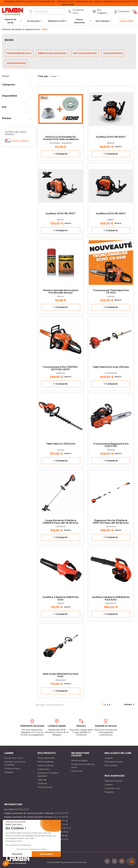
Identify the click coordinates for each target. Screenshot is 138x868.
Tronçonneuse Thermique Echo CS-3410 (111, 292)
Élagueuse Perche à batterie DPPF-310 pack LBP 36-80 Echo (111, 522)
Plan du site (77, 771)
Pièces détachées (46, 758)
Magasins (9, 772)
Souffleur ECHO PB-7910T (61, 214)
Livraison (109, 758)
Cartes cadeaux (20, 141)
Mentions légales (79, 761)
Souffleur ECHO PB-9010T (111, 137)
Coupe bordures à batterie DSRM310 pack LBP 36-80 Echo (61, 522)
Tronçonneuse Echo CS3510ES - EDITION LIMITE (61, 368)
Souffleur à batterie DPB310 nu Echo (61, 598)
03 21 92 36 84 (62, 832)
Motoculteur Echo (85, 53)
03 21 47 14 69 (61, 824)
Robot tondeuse (46, 765)
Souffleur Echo (16, 63)
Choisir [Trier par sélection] (55, 76)
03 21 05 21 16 (64, 828)
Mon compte (111, 765)
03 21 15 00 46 (61, 821)
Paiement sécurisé (114, 762)
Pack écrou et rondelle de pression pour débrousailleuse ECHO (61, 138)
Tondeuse (42, 783)
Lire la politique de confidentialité (18, 845)
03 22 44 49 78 (61, 817)
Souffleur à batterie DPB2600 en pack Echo (111, 598)
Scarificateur (44, 769)
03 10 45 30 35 (61, 839)
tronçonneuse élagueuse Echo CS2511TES (111, 445)
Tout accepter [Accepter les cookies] (46, 854)
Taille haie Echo (113, 53)
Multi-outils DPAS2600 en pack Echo (61, 675)
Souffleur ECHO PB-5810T (111, 214)
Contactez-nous (12, 769)
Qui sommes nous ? (14, 758)
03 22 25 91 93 (62, 813)
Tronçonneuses (45, 787)
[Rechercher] (47, 11)
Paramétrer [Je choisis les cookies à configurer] (17, 854)
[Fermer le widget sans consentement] (16, 822)
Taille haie (42, 780)
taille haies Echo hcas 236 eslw (111, 367)
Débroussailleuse (46, 762)
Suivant (130, 705)
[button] (6, 863)
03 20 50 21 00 (22, 809)
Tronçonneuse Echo (19, 53)
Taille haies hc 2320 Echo (61, 444)
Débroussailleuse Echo (52, 53)
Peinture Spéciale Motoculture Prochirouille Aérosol (61, 292)
